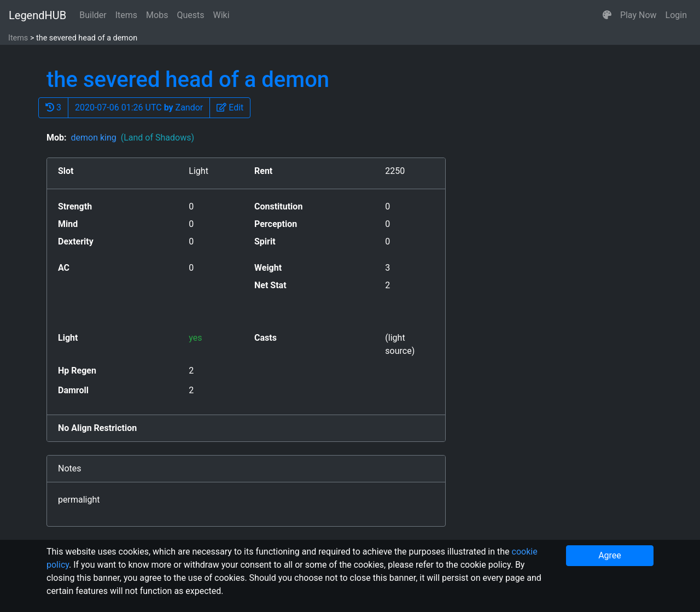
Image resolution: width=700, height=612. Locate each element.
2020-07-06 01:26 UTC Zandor (139, 107)
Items (126, 15)
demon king (132, 138)
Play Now (638, 15)
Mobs (157, 15)
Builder (93, 15)
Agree (610, 555)
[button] (607, 15)
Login (676, 15)
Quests (190, 15)
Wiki (221, 15)
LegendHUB (37, 15)
